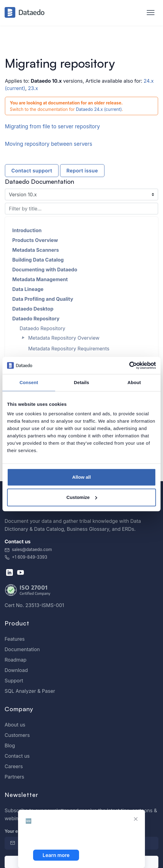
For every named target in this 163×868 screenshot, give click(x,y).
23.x (33, 88)
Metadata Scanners (36, 250)
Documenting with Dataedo (45, 270)
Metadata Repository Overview (64, 338)
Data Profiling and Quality (43, 299)
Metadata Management (40, 279)
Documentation (22, 649)
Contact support (32, 171)
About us (15, 725)
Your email (17, 831)
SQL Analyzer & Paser (30, 691)
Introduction (27, 230)
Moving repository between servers (49, 144)
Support (14, 681)
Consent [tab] (29, 382)
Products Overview (35, 240)
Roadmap (15, 660)
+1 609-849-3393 (26, 557)
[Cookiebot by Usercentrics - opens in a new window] (129, 365)
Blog (10, 745)
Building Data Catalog (38, 260)
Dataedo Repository (36, 319)
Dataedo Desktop (33, 309)
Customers (17, 735)
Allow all (82, 477)
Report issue (82, 171)
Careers (14, 766)
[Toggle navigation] (148, 13)
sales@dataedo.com (28, 549)
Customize (82, 497)
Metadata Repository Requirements (69, 349)
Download (16, 670)
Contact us (17, 756)
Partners (14, 777)
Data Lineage (28, 289)
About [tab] (134, 382)
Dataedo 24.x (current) (99, 109)
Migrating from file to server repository (52, 126)
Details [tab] (81, 382)
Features (15, 639)
